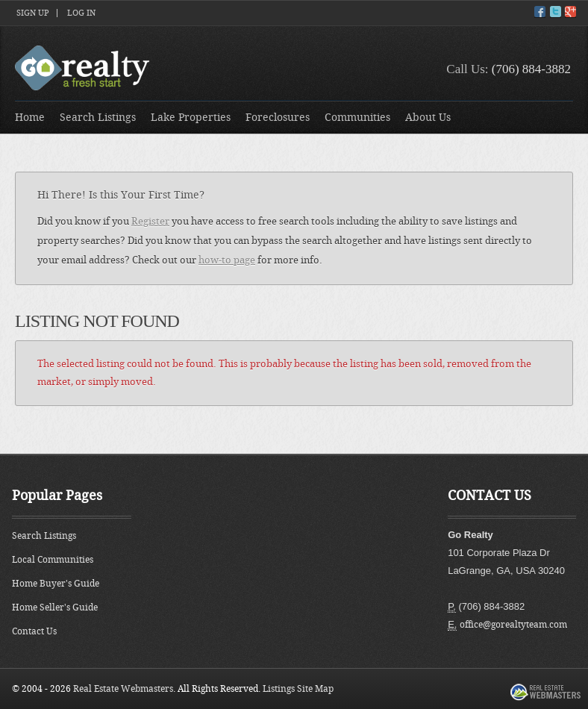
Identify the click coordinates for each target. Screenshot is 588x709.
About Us (428, 118)
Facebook (540, 12)
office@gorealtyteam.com (513, 625)
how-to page (227, 260)
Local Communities (53, 560)
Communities (357, 118)
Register (150, 221)
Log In (81, 13)
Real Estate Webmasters (123, 689)
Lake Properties (191, 118)
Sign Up (33, 13)
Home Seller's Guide (55, 608)
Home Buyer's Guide (56, 584)
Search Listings (98, 118)
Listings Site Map (298, 689)
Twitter (556, 12)
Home (30, 118)
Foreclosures (278, 118)
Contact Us (34, 631)
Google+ (570, 12)
